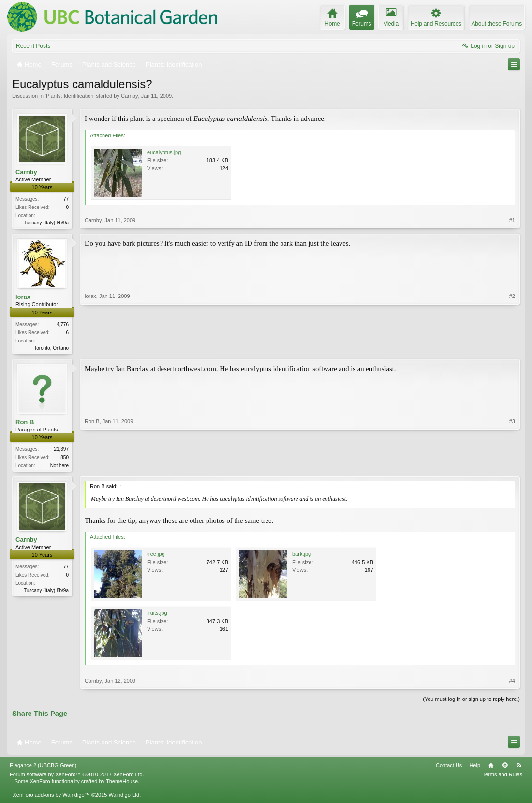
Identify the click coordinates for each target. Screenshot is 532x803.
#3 (512, 466)
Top (505, 768)
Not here (59, 468)
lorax (23, 298)
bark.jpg (302, 557)
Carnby (129, 96)
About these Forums (497, 24)
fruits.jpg (157, 616)
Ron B (25, 424)
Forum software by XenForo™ (77, 777)
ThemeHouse (122, 784)
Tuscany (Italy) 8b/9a (46, 223)
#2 (512, 347)
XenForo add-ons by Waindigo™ (51, 798)
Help (475, 768)
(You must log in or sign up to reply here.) (471, 702)
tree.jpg (156, 557)
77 (66, 199)
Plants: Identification (70, 96)
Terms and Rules (502, 777)
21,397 (61, 451)
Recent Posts (33, 46)
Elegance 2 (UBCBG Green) (43, 768)
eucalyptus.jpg (164, 152)
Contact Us (449, 768)
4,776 (63, 325)
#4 (512, 684)
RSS (519, 768)
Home (491, 768)
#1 (512, 222)
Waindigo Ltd (124, 798)
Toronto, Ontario (51, 349)
